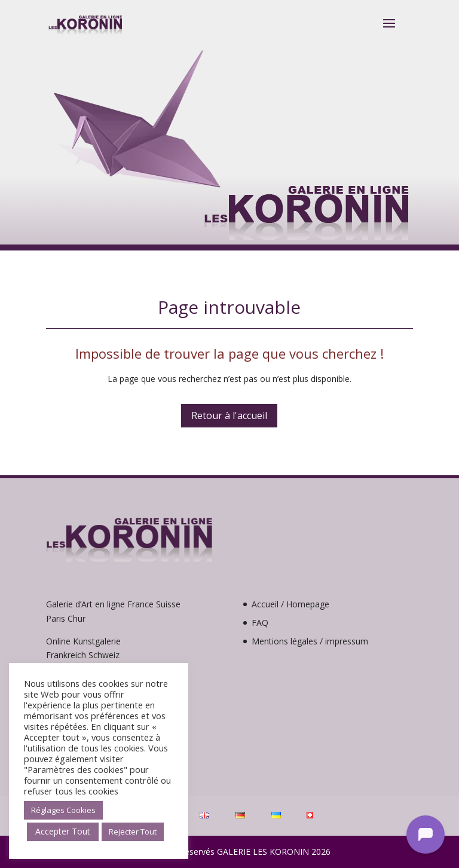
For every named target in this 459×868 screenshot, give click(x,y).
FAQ (260, 623)
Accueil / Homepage (290, 604)
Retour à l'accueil (229, 415)
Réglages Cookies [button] (63, 810)
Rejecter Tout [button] (133, 832)
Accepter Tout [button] (63, 831)
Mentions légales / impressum (310, 641)
